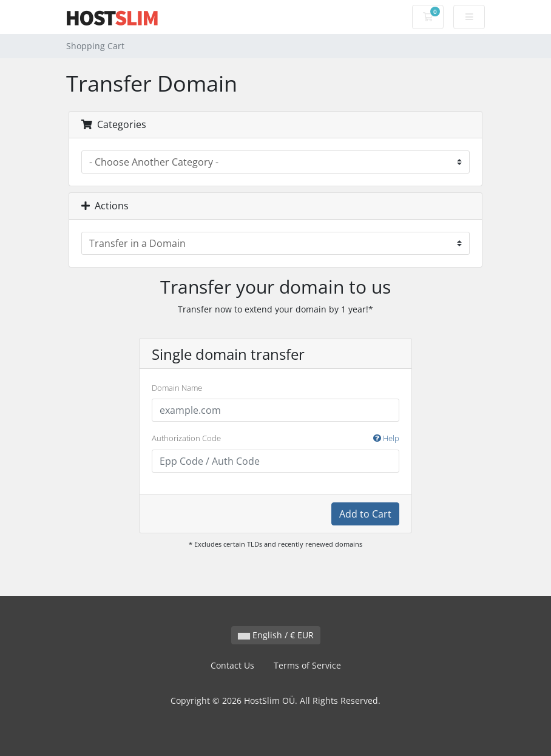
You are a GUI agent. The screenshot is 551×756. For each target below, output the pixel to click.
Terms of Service (307, 665)
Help (386, 438)
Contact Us (232, 665)
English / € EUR (276, 635)
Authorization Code (275, 439)
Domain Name (177, 388)
